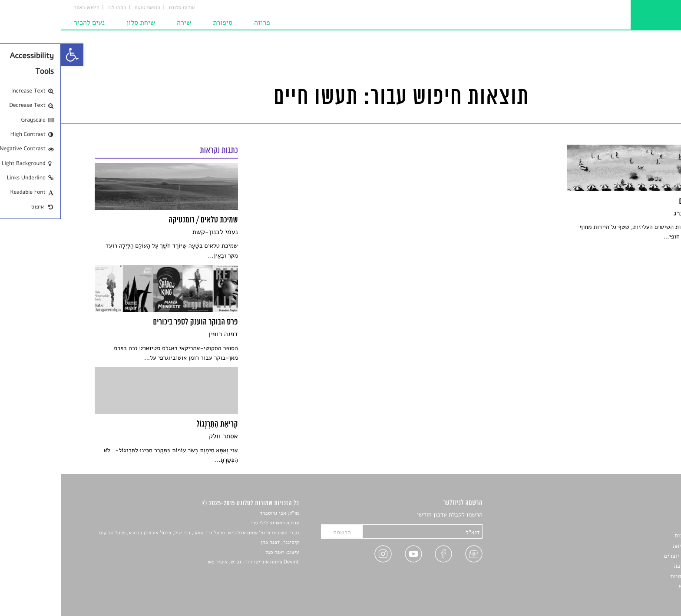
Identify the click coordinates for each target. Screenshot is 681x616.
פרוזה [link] (201, 23)
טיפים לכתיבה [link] (630, 566)
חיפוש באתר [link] (26, 8)
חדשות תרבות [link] (630, 535)
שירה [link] (123, 23)
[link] (11, 55)
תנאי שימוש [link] (633, 586)
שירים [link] (640, 525)
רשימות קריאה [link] (630, 546)
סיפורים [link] (637, 515)
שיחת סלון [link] (80, 23)
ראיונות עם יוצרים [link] (625, 556)
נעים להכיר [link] (28, 23)
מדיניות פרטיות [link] (628, 576)
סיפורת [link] (162, 23)
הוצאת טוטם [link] (87, 8)
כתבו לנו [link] (56, 8)
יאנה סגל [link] (214, 553)
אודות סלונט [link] (121, 8)
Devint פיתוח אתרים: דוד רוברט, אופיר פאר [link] (192, 562)
